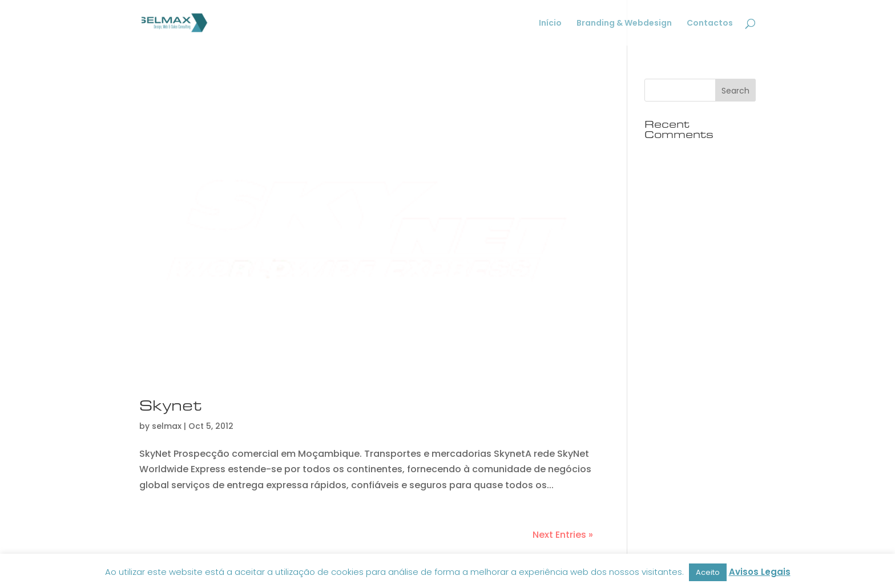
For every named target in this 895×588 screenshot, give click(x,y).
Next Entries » (563, 535)
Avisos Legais (760, 572)
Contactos (710, 24)
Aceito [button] (708, 572)
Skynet (170, 405)
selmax (167, 426)
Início (550, 24)
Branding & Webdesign (624, 24)
